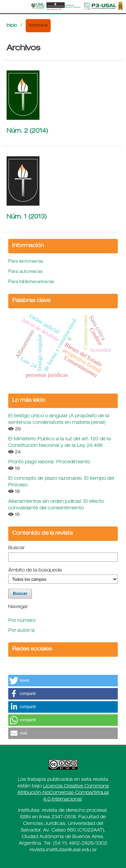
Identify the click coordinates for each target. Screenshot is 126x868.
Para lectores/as (26, 262)
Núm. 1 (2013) (27, 217)
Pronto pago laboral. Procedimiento (49, 462)
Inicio (12, 26)
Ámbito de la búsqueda (35, 571)
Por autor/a (21, 631)
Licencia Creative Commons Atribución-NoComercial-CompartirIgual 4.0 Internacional (63, 793)
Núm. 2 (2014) (27, 131)
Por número (22, 621)
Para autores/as (25, 272)
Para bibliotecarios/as (31, 282)
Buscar (16, 548)
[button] (63, 681)
